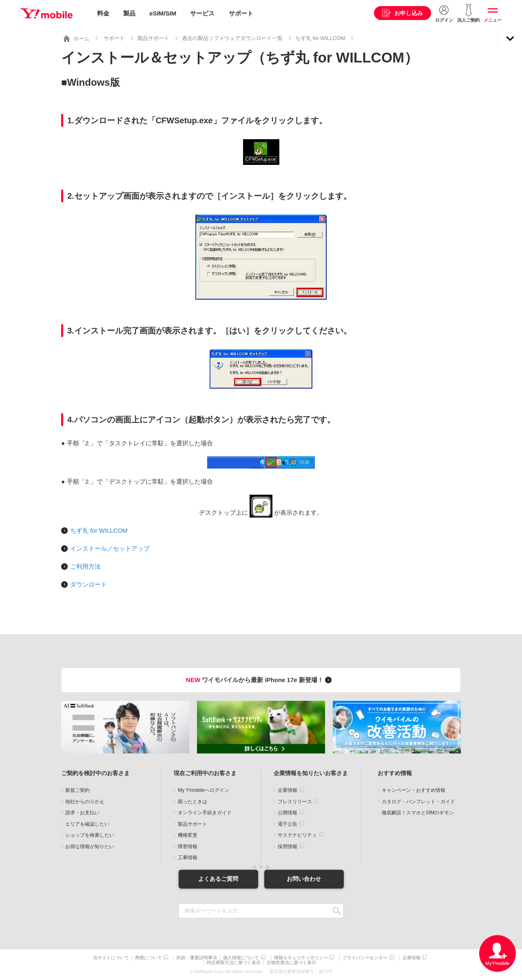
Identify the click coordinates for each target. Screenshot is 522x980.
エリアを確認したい (87, 824)
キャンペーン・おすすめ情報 (414, 790)
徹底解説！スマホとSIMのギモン (418, 813)
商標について (148, 958)
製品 (129, 13)
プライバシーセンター (365, 958)
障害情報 (188, 847)
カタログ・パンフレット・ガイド (418, 802)
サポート (241, 13)
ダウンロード (88, 584)
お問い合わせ (304, 879)
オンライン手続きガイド (205, 813)
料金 (103, 13)
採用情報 (288, 847)
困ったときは (192, 802)
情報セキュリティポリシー (301, 958)
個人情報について (241, 958)
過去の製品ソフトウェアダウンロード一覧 (232, 38)
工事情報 (188, 858)
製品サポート (153, 38)
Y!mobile (46, 13)
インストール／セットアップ (110, 548)
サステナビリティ (297, 835)
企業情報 (288, 790)
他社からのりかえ (85, 802)
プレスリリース (295, 802)
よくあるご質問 (218, 879)
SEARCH (337, 911)
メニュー (493, 20)
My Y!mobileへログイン (203, 790)
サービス (202, 13)
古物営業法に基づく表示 (291, 963)
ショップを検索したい (90, 835)
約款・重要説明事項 (197, 958)
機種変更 (188, 835)
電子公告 (288, 824)
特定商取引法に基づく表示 (234, 963)
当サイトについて (111, 958)
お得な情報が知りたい (90, 847)
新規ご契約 (77, 790)
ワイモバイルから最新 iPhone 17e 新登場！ (260, 680)
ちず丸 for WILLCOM (320, 38)
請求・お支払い (82, 813)
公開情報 (288, 813)
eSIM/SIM (163, 13)
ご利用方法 (85, 566)
